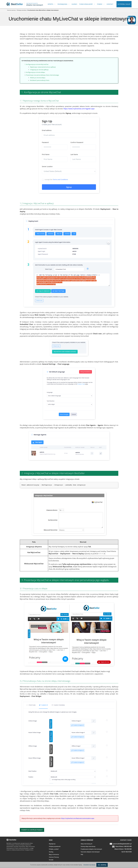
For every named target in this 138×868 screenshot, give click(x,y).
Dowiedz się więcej (89, 865)
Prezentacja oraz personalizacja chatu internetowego (42, 75)
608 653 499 (128, 846)
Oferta (50, 4)
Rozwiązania (62, 4)
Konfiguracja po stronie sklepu (35, 72)
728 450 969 (128, 849)
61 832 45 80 (128, 852)
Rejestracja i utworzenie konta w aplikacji (43, 67)
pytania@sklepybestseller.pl (122, 844)
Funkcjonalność (86, 4)
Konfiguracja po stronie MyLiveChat (37, 64)
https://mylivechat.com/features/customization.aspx (78, 818)
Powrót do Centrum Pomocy (32, 830)
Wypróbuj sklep (124, 4)
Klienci (74, 4)
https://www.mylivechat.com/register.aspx (79, 109)
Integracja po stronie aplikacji (39, 70)
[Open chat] (132, 20)
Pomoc (100, 4)
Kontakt (110, 4)
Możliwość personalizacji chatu (40, 80)
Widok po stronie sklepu (38, 78)
